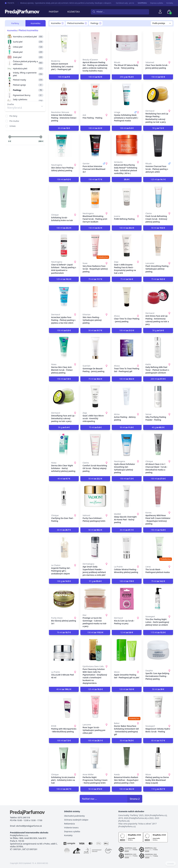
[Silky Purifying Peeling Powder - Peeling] (158, 396)
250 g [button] (127, 77)
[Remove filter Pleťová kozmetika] (86, 23)
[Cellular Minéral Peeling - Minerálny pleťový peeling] (127, 547)
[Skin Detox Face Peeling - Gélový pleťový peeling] (64, 146)
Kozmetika (74, 12)
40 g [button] (158, 427)
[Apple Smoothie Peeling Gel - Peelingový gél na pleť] (127, 650)
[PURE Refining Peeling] (127, 197)
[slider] (10, 137)
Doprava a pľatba (157, 3)
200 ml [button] (158, 379)
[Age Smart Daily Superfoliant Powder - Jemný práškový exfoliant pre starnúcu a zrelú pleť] (95, 547)
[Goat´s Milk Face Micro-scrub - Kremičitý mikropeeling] (95, 396)
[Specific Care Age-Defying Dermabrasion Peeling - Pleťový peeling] (158, 650)
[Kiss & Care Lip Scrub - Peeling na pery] (127, 599)
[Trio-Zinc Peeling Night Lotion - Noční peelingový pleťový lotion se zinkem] (158, 599)
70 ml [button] (64, 632)
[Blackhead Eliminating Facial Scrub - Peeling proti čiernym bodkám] (95, 197)
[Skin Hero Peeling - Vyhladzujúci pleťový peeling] (95, 297)
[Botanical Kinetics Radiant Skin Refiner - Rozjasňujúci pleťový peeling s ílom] (127, 758)
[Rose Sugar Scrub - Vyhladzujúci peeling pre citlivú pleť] (95, 707)
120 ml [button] (127, 689)
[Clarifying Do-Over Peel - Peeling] (64, 496)
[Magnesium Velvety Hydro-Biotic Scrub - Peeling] (158, 707)
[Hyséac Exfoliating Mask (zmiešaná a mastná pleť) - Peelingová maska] (127, 94)
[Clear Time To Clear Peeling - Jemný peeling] (127, 297)
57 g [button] (95, 581)
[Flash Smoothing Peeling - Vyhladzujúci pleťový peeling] (158, 245)
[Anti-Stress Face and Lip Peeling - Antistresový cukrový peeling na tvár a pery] (158, 297)
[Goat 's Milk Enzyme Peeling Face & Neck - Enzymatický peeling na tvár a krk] (127, 245)
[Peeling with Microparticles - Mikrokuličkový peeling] (64, 707)
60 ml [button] (158, 740)
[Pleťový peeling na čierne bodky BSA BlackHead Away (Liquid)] (158, 758)
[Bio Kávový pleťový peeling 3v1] (64, 599)
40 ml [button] (64, 479)
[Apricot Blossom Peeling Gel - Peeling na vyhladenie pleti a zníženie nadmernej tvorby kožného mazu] (95, 43)
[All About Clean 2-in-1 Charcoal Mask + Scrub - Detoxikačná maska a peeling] (158, 445)
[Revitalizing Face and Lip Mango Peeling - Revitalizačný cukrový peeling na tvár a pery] (158, 94)
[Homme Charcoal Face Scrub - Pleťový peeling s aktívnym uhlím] (158, 146)
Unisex (13, 126)
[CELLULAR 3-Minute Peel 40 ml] (64, 650)
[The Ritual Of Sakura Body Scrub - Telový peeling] (127, 43)
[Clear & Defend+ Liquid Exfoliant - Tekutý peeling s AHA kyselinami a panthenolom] (64, 245)
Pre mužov (14, 121)
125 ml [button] (158, 179)
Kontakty (170, 3)
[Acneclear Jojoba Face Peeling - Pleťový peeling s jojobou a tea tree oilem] (64, 297)
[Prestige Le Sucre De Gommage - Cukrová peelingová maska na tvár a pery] (95, 599)
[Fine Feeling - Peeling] (95, 94)
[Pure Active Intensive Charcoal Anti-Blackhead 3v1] (95, 146)
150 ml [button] (158, 77)
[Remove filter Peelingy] (100, 23)
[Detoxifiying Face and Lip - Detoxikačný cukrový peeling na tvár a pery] (64, 396)
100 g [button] (64, 581)
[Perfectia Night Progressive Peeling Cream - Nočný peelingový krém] (95, 758)
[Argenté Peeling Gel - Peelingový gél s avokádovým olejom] (64, 547)
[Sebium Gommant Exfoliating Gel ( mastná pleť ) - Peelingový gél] (64, 43)
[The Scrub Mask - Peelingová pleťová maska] (158, 547)
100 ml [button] (64, 77)
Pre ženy (13, 116)
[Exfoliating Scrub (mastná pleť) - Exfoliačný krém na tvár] (64, 758)
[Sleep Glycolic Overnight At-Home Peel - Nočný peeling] (127, 496)
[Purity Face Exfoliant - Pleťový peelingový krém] (95, 496)
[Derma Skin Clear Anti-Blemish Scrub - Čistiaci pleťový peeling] (64, 348)
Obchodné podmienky (74, 816)
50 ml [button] (158, 228)
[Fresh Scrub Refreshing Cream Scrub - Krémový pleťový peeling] (158, 197)
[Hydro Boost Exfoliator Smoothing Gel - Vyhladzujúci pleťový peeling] (127, 445)
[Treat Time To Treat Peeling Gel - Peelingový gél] (127, 348)
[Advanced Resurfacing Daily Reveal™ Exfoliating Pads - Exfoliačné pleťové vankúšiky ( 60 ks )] (127, 146)
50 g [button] (158, 128)
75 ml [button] (95, 279)
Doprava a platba (72, 831)
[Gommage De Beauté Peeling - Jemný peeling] (95, 348)
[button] (127, 179)
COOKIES (171, 864)
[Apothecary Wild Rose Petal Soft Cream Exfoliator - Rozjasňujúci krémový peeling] (158, 496)
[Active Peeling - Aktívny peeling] (127, 396)
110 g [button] (158, 789)
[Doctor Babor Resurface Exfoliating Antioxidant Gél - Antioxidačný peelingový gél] (127, 707)
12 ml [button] (127, 632)
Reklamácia (69, 824)
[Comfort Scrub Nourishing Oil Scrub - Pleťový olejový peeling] (95, 445)
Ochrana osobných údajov (76, 820)
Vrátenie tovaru (71, 828)
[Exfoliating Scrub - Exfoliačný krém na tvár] (64, 197)
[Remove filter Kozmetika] (63, 23)
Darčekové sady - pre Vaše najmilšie (126, 3)
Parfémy (54, 12)
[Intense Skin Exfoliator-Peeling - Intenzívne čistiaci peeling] (64, 94)
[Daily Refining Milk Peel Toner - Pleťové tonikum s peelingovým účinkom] (158, 348)
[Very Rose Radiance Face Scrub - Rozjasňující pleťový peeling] (95, 245)
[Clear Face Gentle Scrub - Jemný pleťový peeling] (158, 43)
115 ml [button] (158, 632)
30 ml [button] (64, 128)
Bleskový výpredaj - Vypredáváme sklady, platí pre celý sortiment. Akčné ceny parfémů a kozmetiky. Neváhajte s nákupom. (62, 3)
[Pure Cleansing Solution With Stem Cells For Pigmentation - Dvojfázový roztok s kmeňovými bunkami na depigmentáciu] (95, 650)
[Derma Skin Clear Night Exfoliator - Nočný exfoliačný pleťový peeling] (64, 445)
